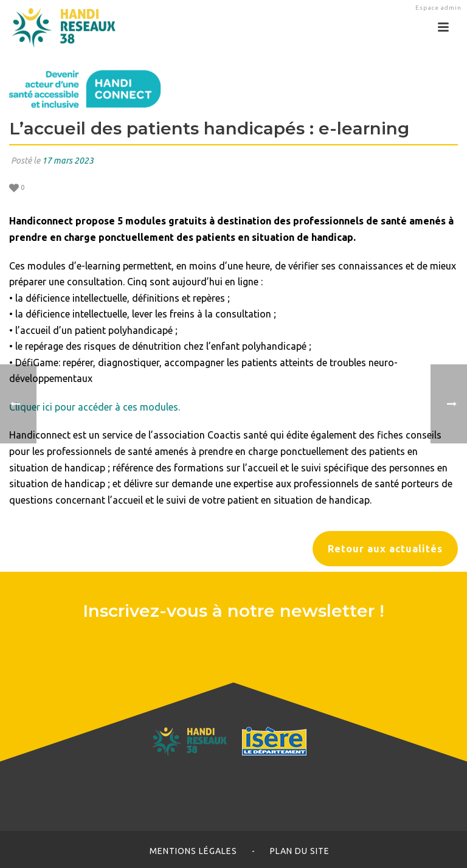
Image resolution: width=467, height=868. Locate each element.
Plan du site (300, 851)
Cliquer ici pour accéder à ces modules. (95, 407)
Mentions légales (193, 851)
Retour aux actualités (385, 549)
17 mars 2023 (68, 161)
